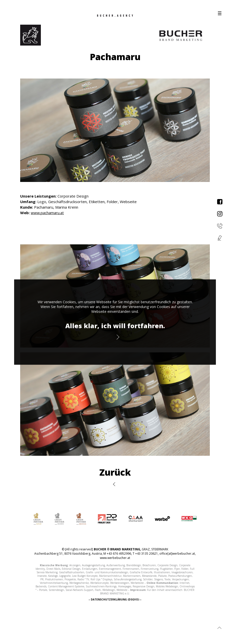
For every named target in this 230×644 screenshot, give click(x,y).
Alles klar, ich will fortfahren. (115, 326)
